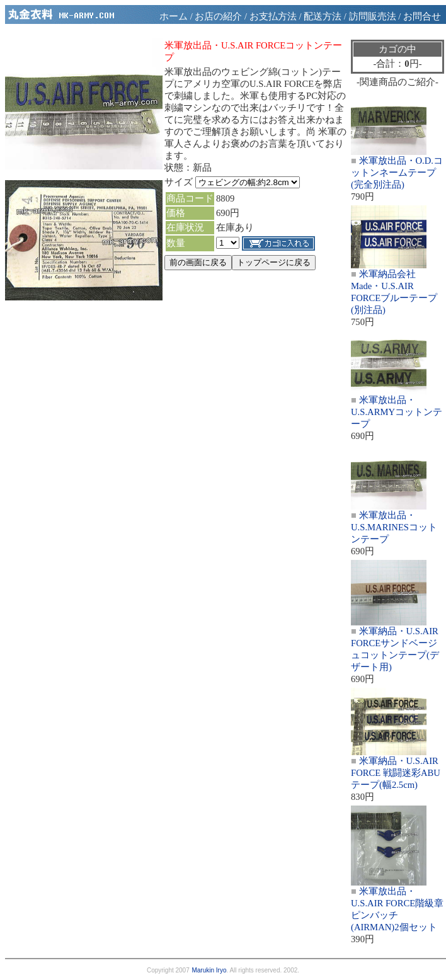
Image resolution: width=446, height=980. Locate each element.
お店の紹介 (218, 16)
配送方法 (323, 16)
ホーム (174, 16)
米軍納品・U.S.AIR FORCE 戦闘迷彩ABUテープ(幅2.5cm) (396, 773)
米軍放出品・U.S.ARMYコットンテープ (397, 412)
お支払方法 (273, 16)
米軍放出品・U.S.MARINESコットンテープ (394, 527)
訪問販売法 (373, 16)
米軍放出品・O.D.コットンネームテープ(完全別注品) (397, 173)
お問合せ (422, 16)
